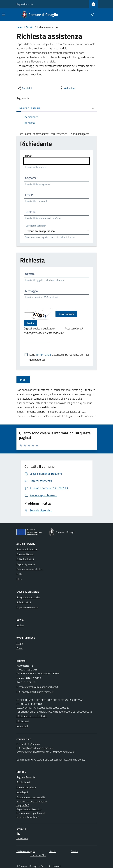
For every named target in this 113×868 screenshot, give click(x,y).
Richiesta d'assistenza (28, 817)
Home (20, 27)
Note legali (22, 792)
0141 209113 (34, 678)
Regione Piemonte (25, 4)
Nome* (28, 156)
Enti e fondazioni (25, 559)
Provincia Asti (23, 782)
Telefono (30, 212)
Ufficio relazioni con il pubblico (32, 716)
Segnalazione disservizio (29, 809)
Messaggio (31, 291)
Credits (74, 851)
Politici (20, 574)
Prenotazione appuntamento (31, 813)
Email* (29, 195)
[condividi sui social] (24, 88)
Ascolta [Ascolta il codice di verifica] (30, 323)
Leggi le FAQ (23, 805)
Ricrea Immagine (66, 314)
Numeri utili (22, 726)
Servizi (30, 27)
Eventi (20, 648)
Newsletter (22, 838)
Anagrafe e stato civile (28, 597)
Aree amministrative (27, 549)
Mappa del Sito (38, 855)
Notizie (20, 625)
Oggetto (30, 274)
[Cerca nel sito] (92, 15)
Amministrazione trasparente (32, 801)
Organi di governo (26, 564)
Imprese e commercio (27, 607)
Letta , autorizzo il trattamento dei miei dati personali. (59, 355)
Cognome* (31, 178)
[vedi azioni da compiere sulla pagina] (67, 88)
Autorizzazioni (24, 602)
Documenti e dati (25, 554)
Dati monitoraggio (26, 851)
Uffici (19, 579)
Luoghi (20, 643)
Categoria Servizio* (36, 226)
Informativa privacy (26, 787)
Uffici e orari (23, 721)
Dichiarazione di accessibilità (31, 797)
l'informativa (43, 355)
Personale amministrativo (30, 569)
